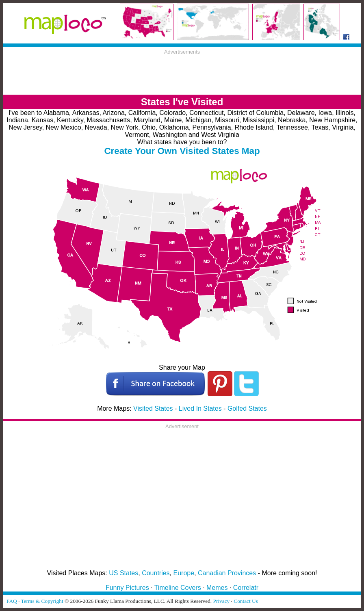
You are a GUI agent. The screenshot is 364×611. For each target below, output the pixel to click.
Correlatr (246, 588)
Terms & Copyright (42, 601)
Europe (184, 573)
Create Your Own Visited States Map (182, 151)
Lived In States (200, 408)
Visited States (153, 408)
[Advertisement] (182, 73)
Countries (156, 573)
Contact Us (246, 601)
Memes (217, 588)
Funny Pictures (127, 588)
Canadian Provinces (227, 573)
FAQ (12, 601)
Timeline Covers (178, 588)
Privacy (222, 601)
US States (123, 573)
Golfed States (247, 408)
